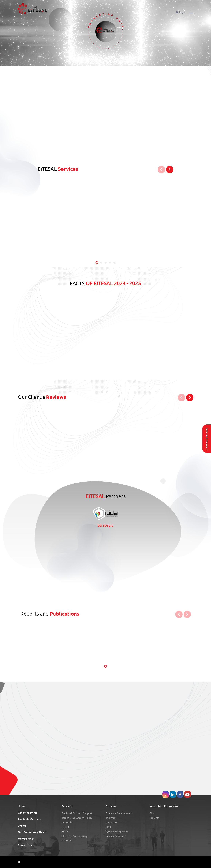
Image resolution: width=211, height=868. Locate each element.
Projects (154, 818)
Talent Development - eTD (77, 818)
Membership (26, 839)
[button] (191, 12)
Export (66, 827)
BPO (108, 827)
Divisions (111, 806)
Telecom (111, 818)
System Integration (117, 832)
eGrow (65, 832)
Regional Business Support (77, 813)
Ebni (152, 813)
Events (22, 826)
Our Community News (32, 832)
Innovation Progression (164, 806)
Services (67, 806)
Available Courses (29, 819)
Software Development (119, 813)
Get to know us (27, 813)
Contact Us (25, 845)
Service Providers (116, 836)
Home (22, 806)
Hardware (111, 822)
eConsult (67, 822)
